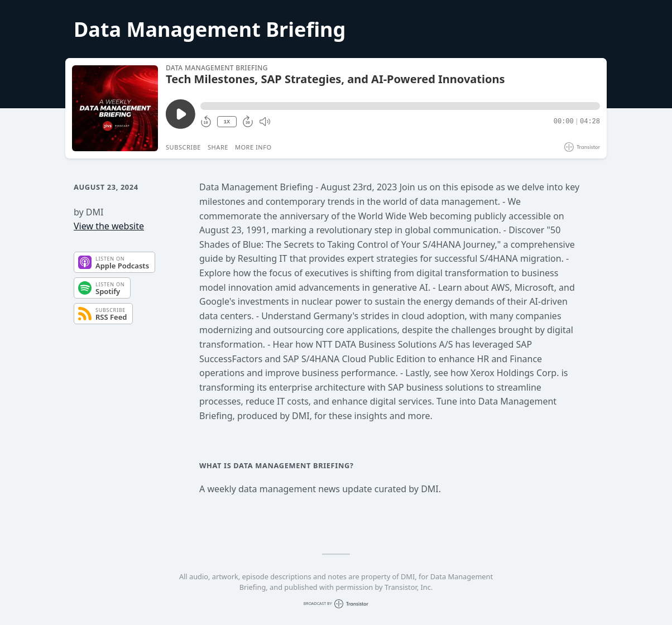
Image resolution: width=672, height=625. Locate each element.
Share (218, 147)
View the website (109, 226)
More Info (253, 147)
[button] (400, 106)
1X (227, 122)
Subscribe (183, 147)
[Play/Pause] (115, 108)
